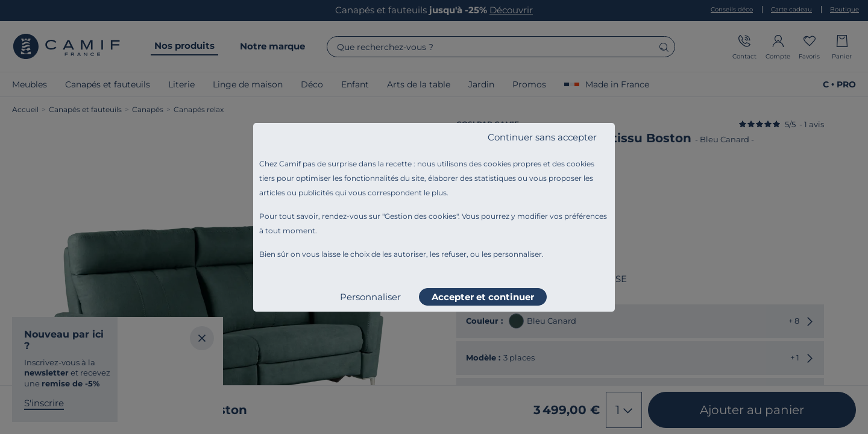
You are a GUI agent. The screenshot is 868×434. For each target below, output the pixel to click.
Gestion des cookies (420, 216)
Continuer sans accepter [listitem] (542, 137)
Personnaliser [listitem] (370, 297)
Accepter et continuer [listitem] (483, 297)
